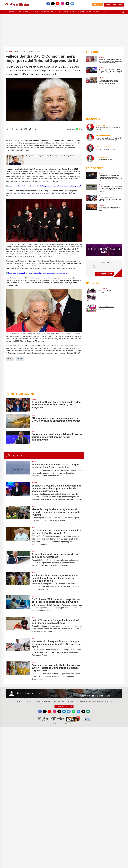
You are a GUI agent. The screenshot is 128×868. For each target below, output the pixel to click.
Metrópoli (20, 12)
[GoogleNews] (78, 711)
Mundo (28, 12)
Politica (10, 359)
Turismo (96, 12)
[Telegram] (64, 711)
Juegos (103, 12)
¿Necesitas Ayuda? (64, 706)
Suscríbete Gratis (104, 274)
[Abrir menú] (5, 12)
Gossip (58, 12)
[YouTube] (58, 4)
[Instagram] (62, 4)
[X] (53, 4)
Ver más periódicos (114, 5)
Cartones (51, 12)
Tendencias (74, 12)
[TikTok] (67, 4)
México (12, 12)
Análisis (43, 12)
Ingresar (98, 5)
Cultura (65, 12)
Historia (20, 359)
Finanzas (35, 12)
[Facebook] (48, 4)
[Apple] (83, 711)
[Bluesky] (72, 4)
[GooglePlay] (88, 711)
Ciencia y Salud (86, 12)
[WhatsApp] (74, 711)
